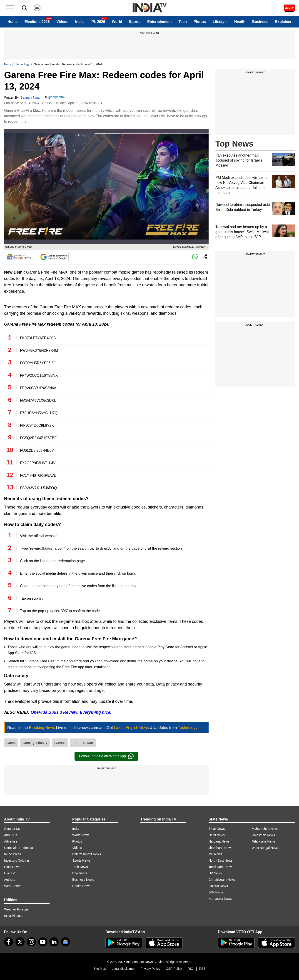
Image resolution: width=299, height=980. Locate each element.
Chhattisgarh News (222, 880)
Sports (135, 22)
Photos (200, 22)
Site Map (100, 969)
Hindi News (12, 867)
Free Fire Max (83, 743)
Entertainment (159, 22)
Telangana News (264, 841)
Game (11, 743)
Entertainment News (87, 854)
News (7, 64)
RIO (191, 969)
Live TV (9, 873)
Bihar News (217, 829)
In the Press (13, 854)
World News (81, 835)
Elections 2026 (37, 22)
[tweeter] (20, 942)
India (79, 22)
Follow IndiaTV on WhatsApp (106, 756)
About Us (11, 835)
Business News (83, 880)
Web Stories (13, 886)
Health (240, 22)
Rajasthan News (263, 835)
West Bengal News (265, 848)
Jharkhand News (220, 848)
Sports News (81, 860)
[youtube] (43, 942)
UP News (215, 873)
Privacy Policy (150, 969)
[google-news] (65, 942)
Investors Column (16, 860)
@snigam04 (56, 97)
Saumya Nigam (31, 97)
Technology (22, 64)
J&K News (216, 892)
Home (12, 22)
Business (260, 22)
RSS (202, 969)
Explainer (283, 22)
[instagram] (31, 942)
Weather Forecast (17, 909)
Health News (81, 886)
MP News (215, 854)
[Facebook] (9, 942)
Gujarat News (218, 886)
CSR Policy (174, 969)
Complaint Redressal (19, 848)
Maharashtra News (265, 829)
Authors (10, 880)
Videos (62, 22)
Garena (60, 743)
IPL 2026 (98, 22)
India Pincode (14, 916)
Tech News (80, 867)
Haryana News (219, 841)
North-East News (221, 860)
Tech (183, 22)
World (117, 22)
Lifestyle (220, 22)
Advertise (11, 841)
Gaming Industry (35, 743)
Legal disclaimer (123, 969)
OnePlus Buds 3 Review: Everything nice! (71, 712)
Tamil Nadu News (221, 867)
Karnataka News (220, 899)
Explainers (80, 873)
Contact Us (12, 829)
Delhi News (217, 835)
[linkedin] (54, 942)
